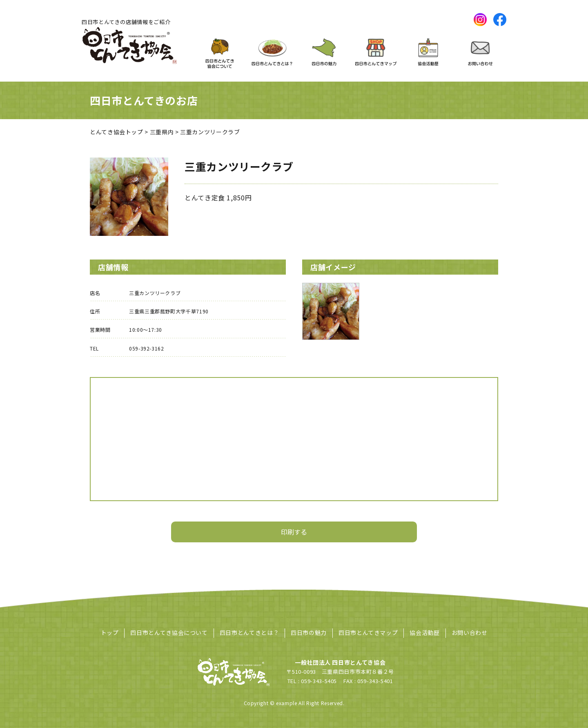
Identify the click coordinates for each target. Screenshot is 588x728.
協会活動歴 (424, 633)
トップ (110, 633)
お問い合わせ (470, 633)
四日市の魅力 (309, 633)
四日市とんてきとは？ (249, 633)
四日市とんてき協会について (169, 633)
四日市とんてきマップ (368, 633)
